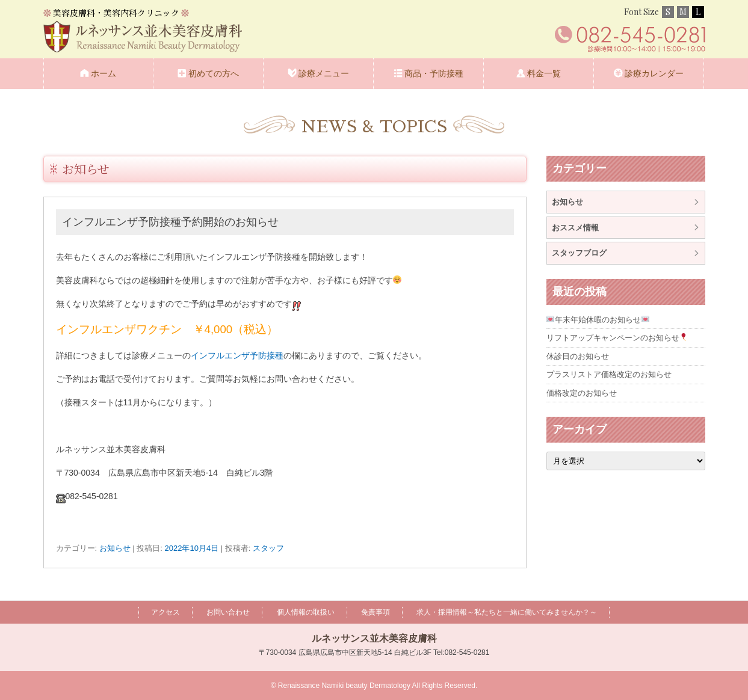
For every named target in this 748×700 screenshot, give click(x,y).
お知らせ (86, 169)
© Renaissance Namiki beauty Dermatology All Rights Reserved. (374, 686)
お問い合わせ (228, 612)
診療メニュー (324, 73)
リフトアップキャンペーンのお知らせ (617, 338)
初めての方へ (214, 73)
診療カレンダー (654, 73)
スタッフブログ (579, 253)
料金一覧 (544, 73)
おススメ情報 (575, 228)
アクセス (165, 612)
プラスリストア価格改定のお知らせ (609, 374)
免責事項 (376, 612)
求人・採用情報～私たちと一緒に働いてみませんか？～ (507, 612)
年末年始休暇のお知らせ (598, 320)
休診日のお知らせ (578, 356)
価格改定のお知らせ (582, 393)
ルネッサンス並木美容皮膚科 (374, 638)
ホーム (104, 73)
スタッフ (268, 548)
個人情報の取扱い (306, 612)
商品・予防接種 (434, 73)
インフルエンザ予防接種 (237, 355)
